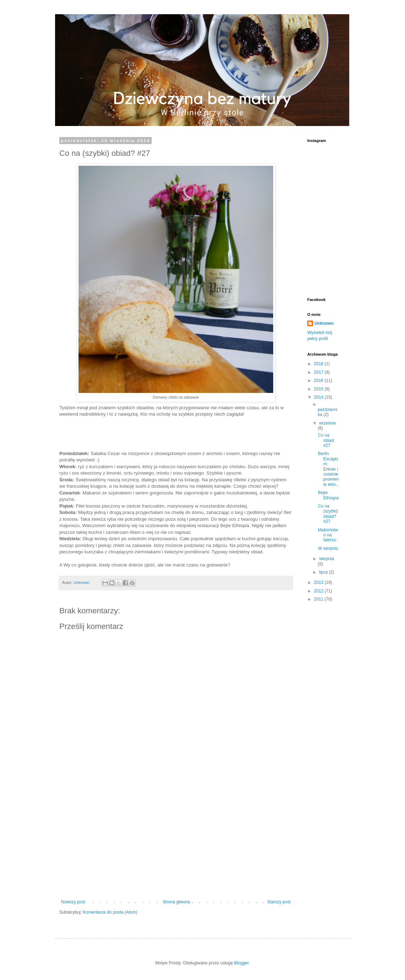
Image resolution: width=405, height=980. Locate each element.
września (327, 423)
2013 (319, 582)
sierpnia (326, 559)
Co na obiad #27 (326, 440)
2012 (319, 591)
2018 (319, 364)
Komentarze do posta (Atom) (110, 912)
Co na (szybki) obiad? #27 (328, 514)
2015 (319, 389)
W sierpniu (328, 548)
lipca (324, 572)
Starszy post (279, 902)
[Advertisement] (176, 841)
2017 (319, 372)
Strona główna (176, 902)
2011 (319, 599)
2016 (319, 380)
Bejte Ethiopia (328, 495)
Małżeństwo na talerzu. (328, 535)
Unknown (82, 582)
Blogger (241, 963)
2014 (319, 397)
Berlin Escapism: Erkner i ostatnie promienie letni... (329, 469)
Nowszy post (73, 902)
